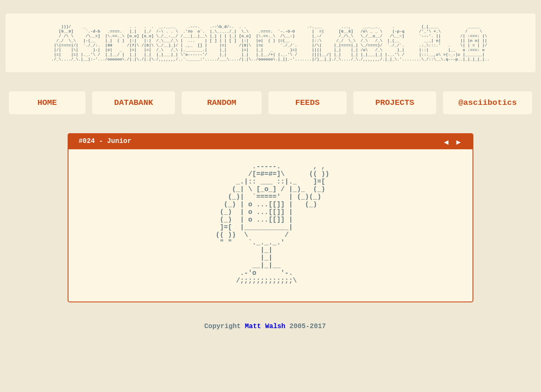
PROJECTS (395, 111)
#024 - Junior (105, 149)
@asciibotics (488, 111)
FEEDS (308, 111)
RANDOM (222, 111)
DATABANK (134, 111)
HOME (47, 111)
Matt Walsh (265, 363)
